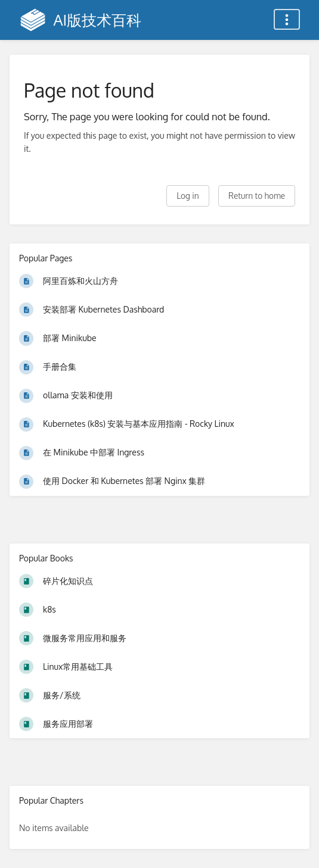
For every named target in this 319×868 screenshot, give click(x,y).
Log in (188, 196)
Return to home (257, 196)
